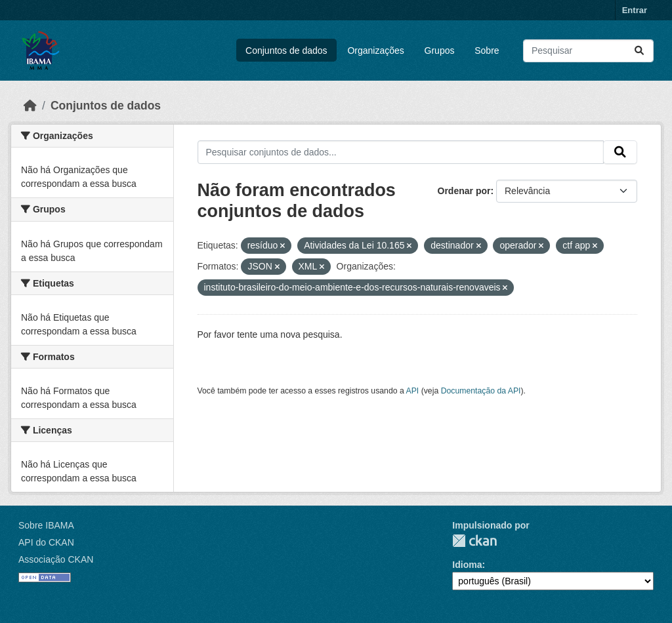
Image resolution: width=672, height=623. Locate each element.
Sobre (487, 50)
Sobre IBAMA (46, 525)
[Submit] (639, 51)
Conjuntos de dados (286, 50)
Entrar (635, 10)
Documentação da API (481, 391)
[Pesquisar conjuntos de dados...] (588, 51)
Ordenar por (464, 191)
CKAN (474, 541)
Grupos (440, 50)
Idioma (467, 565)
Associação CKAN (56, 559)
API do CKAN (46, 542)
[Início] (30, 106)
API (413, 391)
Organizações (375, 50)
